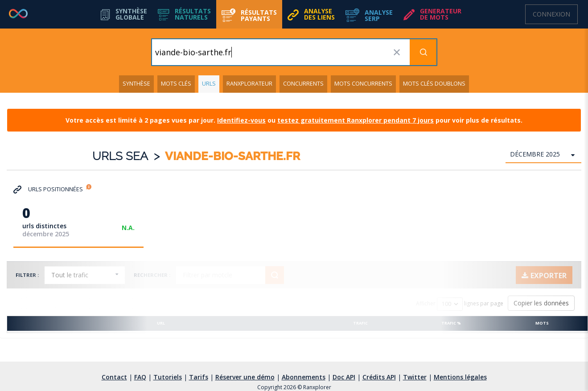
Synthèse (136, 84)
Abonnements (304, 377)
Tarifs (199, 377)
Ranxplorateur (249, 84)
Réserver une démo (245, 377)
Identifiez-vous (241, 120)
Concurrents (303, 84)
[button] (184, 14)
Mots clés (176, 84)
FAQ (140, 377)
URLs (209, 84)
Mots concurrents (363, 84)
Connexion (551, 14)
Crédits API (379, 377)
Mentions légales (460, 377)
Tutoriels (168, 377)
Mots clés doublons (434, 84)
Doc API (344, 377)
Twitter (415, 377)
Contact (114, 377)
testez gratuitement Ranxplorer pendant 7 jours (356, 120)
